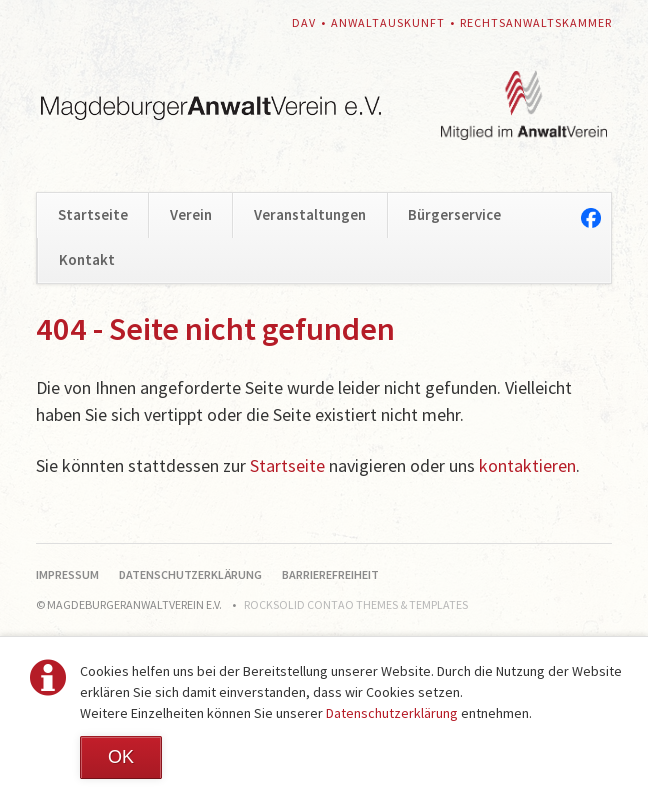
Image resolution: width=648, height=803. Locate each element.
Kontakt (87, 259)
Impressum (67, 574)
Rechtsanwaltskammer (536, 22)
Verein (191, 214)
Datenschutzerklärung (392, 713)
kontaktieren (527, 465)
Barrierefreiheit (330, 574)
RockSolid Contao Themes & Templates (356, 604)
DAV (304, 22)
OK (121, 757)
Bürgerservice (454, 214)
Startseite (93, 214)
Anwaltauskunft (388, 22)
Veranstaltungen (310, 214)
